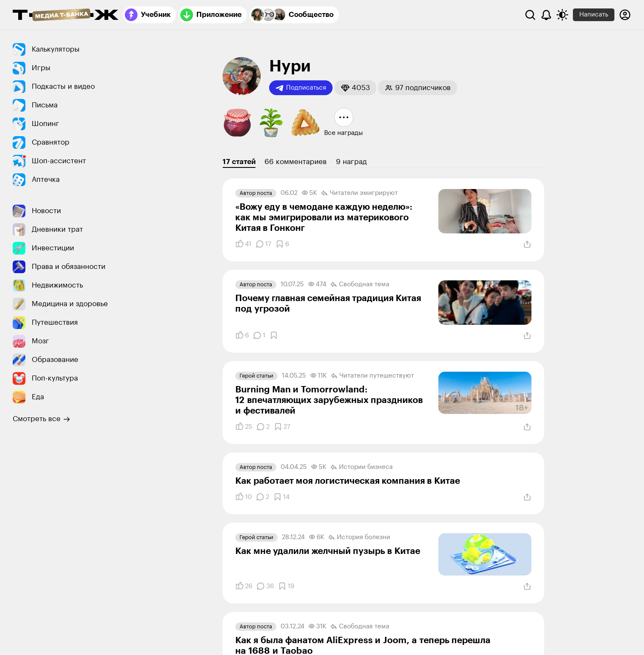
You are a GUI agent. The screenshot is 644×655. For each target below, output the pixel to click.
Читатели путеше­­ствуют (372, 376)
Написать (594, 15)
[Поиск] (530, 15)
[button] (355, 88)
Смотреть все (41, 419)
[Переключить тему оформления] (562, 15)
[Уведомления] (546, 15)
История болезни (359, 537)
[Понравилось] (243, 244)
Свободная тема (360, 285)
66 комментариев (296, 162)
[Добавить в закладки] (282, 244)
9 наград (351, 162)
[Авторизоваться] (625, 15)
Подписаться (301, 88)
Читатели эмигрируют (359, 193)
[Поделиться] (527, 244)
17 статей (239, 162)
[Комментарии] (263, 244)
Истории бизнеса (362, 467)
